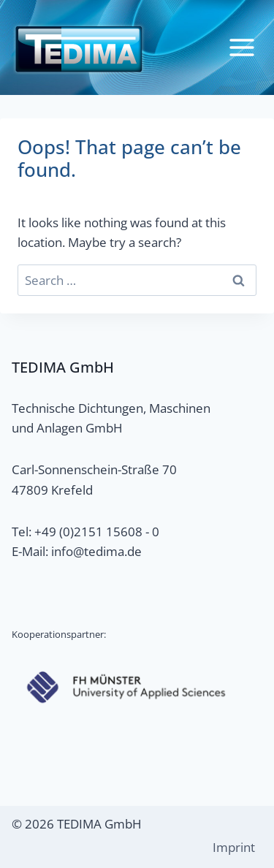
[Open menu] (241, 47)
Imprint (234, 847)
